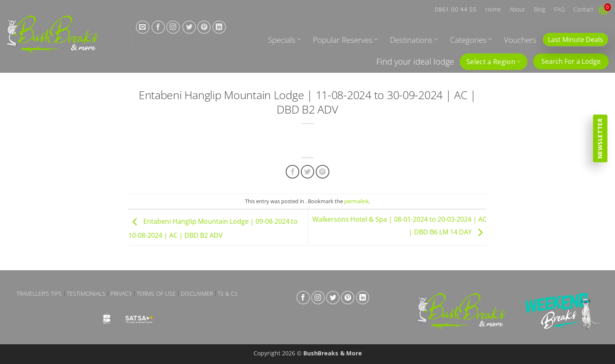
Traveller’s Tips (39, 294)
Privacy (121, 294)
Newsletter (600, 138)
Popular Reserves (345, 40)
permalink (356, 201)
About (517, 9)
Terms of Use (156, 294)
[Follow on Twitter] (189, 27)
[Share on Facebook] (292, 172)
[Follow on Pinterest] (204, 27)
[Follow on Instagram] (173, 27)
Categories (471, 40)
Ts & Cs (228, 294)
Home (493, 9)
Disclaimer (197, 294)
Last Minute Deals (575, 39)
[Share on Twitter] (308, 172)
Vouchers (520, 40)
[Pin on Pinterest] (323, 172)
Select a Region (494, 62)
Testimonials (86, 294)
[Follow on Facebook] (158, 27)
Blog (539, 9)
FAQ (559, 9)
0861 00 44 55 (455, 9)
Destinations (414, 40)
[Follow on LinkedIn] (219, 27)
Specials (284, 40)
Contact (584, 9)
